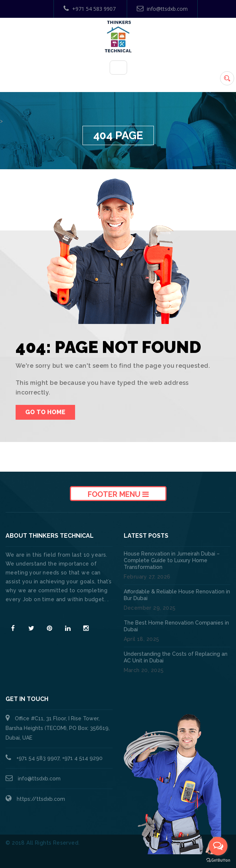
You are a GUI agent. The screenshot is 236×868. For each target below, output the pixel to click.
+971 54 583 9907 (90, 9)
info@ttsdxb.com (162, 9)
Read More (22, 613)
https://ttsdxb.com (41, 799)
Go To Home (45, 412)
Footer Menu (118, 494)
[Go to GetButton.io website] (218, 860)
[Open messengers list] (218, 846)
